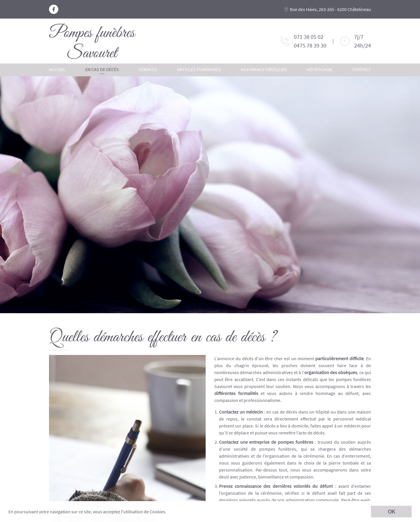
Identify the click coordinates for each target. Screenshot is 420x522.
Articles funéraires (199, 69)
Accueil (57, 69)
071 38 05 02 (309, 37)
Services (148, 69)
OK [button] (391, 511)
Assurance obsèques (264, 69)
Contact (362, 69)
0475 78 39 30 (310, 45)
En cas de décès (102, 69)
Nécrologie (320, 69)
